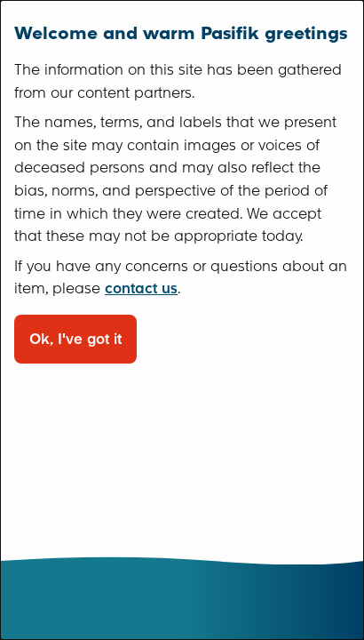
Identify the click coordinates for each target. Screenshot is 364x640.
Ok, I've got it (75, 339)
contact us (141, 288)
